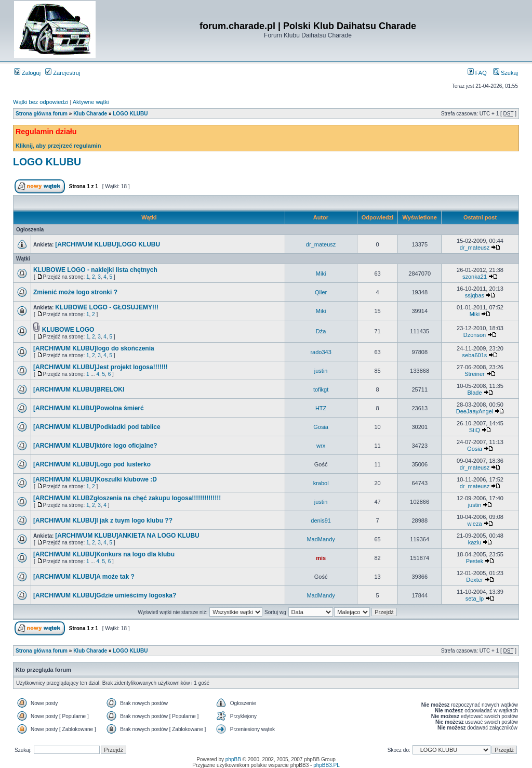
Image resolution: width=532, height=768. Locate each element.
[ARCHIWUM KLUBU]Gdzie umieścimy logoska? (105, 595)
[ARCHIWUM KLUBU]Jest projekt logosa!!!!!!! (101, 367)
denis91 (321, 520)
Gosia (321, 427)
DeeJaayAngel (475, 411)
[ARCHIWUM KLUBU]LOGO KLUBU (108, 244)
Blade (474, 393)
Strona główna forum (42, 114)
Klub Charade (90, 114)
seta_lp (475, 598)
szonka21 (475, 277)
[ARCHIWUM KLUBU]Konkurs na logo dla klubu (104, 554)
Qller (321, 292)
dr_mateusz (321, 244)
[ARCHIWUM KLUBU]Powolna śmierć (89, 408)
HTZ (321, 408)
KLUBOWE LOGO (68, 330)
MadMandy (321, 539)
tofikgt (321, 389)
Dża (321, 331)
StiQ (475, 430)
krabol (321, 483)
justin (321, 371)
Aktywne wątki (91, 102)
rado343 (321, 352)
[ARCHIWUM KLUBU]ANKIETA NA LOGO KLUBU (127, 536)
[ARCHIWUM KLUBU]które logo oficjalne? (95, 446)
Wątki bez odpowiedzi (41, 102)
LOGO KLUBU (130, 114)
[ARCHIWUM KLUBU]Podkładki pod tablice (97, 427)
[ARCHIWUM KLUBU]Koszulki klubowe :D (95, 479)
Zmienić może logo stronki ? (75, 292)
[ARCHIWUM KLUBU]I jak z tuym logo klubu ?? (103, 520)
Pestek (475, 561)
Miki (321, 274)
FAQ (477, 73)
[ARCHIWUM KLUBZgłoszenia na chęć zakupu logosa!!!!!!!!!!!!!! (127, 498)
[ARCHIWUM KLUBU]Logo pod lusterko (92, 464)
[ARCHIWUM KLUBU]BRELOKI (79, 389)
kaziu (475, 542)
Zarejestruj (63, 73)
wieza (474, 524)
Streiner (475, 374)
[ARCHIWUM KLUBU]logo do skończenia (94, 348)
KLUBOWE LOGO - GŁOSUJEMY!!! (107, 307)
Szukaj (506, 73)
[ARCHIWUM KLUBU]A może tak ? (84, 577)
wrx (321, 446)
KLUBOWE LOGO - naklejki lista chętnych (95, 270)
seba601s (475, 355)
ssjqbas (475, 295)
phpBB (233, 759)
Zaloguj (27, 73)
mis (321, 558)
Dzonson (475, 335)
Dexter (474, 580)
